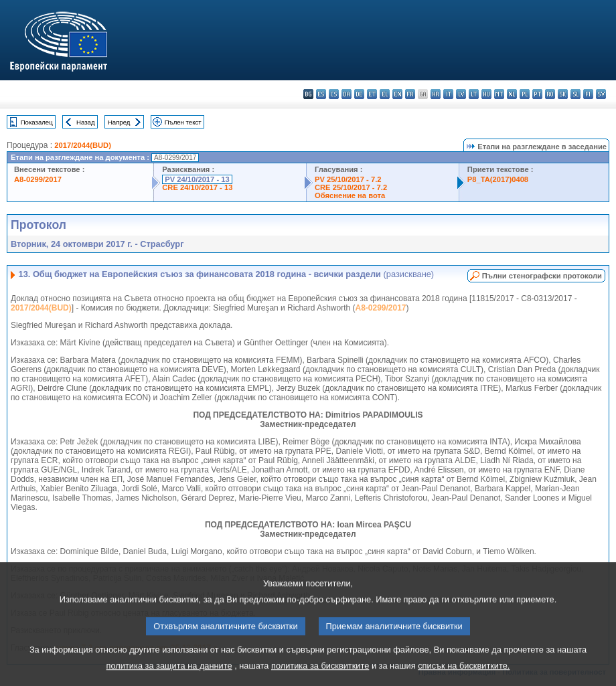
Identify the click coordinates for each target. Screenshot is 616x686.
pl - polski (525, 94)
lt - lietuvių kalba (474, 94)
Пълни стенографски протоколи (542, 276)
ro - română (550, 94)
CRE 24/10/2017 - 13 (197, 187)
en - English (397, 94)
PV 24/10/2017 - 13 (197, 179)
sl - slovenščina (575, 94)
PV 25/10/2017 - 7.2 (348, 179)
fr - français (410, 94)
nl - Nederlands (512, 94)
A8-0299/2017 (38, 179)
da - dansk (346, 94)
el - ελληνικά (385, 94)
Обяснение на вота (350, 195)
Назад (86, 122)
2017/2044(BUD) (83, 145)
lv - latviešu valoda (461, 94)
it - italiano (448, 94)
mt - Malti (499, 94)
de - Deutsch (359, 94)
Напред (119, 122)
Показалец (37, 122)
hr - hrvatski (436, 94)
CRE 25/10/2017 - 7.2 (351, 187)
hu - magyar (486, 94)
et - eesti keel (372, 94)
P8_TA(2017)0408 (498, 179)
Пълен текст (183, 122)
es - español (321, 94)
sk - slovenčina (563, 94)
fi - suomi (588, 94)
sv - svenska (601, 94)
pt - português (537, 94)
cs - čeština (334, 94)
